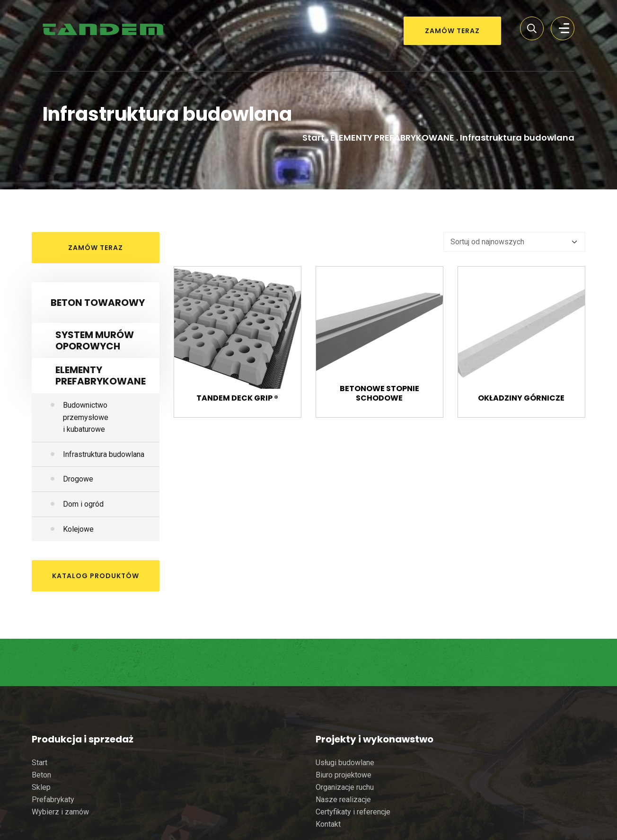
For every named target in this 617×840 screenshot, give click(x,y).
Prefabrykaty (53, 800)
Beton (41, 775)
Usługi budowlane (345, 763)
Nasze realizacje (343, 800)
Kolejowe (78, 529)
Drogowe (78, 479)
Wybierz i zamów (60, 812)
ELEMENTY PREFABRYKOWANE (392, 138)
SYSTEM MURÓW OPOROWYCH (95, 340)
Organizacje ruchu (345, 787)
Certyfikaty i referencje (353, 812)
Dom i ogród (83, 504)
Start (313, 138)
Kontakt (328, 824)
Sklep (41, 787)
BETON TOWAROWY (98, 303)
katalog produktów (96, 576)
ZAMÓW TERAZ (452, 31)
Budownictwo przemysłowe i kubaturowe (86, 417)
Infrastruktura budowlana (104, 454)
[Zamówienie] (514, 242)
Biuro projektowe (344, 775)
